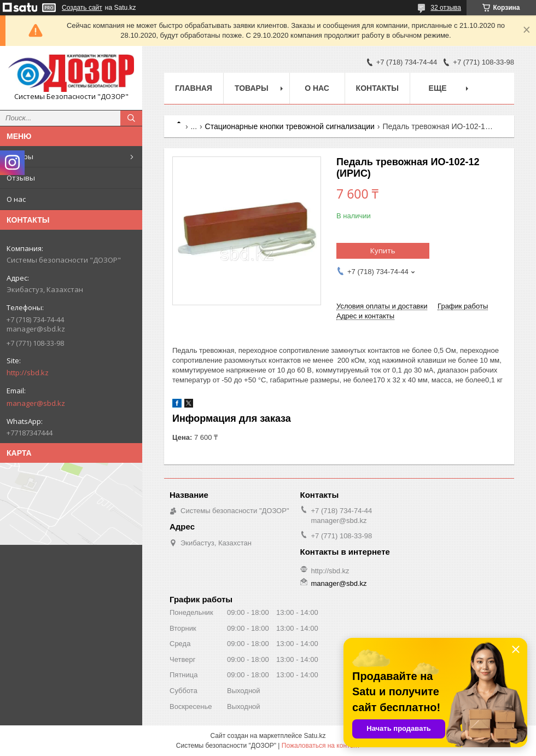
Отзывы (21, 178)
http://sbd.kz (28, 373)
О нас (16, 199)
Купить (383, 251)
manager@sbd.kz (36, 403)
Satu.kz (314, 736)
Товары (20, 156)
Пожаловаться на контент (321, 746)
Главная (194, 88)
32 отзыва (446, 8)
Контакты (377, 88)
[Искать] (131, 118)
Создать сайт (82, 8)
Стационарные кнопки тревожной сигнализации (290, 126)
